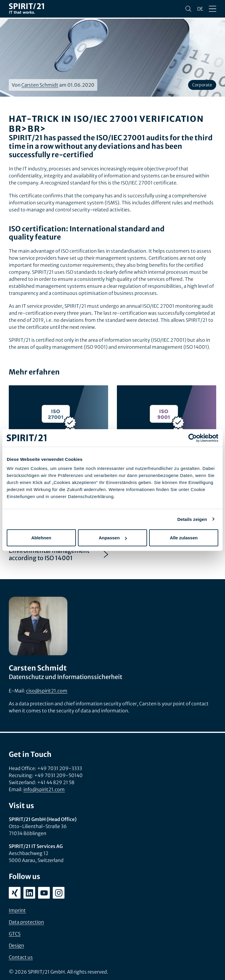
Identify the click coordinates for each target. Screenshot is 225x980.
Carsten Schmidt (40, 85)
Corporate (202, 85)
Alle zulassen (184, 538)
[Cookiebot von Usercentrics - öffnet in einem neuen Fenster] (193, 438)
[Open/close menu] (213, 9)
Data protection (26, 922)
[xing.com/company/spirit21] (15, 893)
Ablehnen (41, 538)
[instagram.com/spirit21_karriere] (59, 893)
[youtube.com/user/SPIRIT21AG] (44, 893)
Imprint (17, 910)
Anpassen (113, 538)
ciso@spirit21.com (47, 691)
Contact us (21, 957)
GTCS (15, 934)
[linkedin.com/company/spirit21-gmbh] (29, 893)
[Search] (188, 9)
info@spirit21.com (44, 789)
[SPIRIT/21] (26, 9)
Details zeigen (192, 519)
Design (16, 945)
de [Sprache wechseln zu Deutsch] (200, 9)
